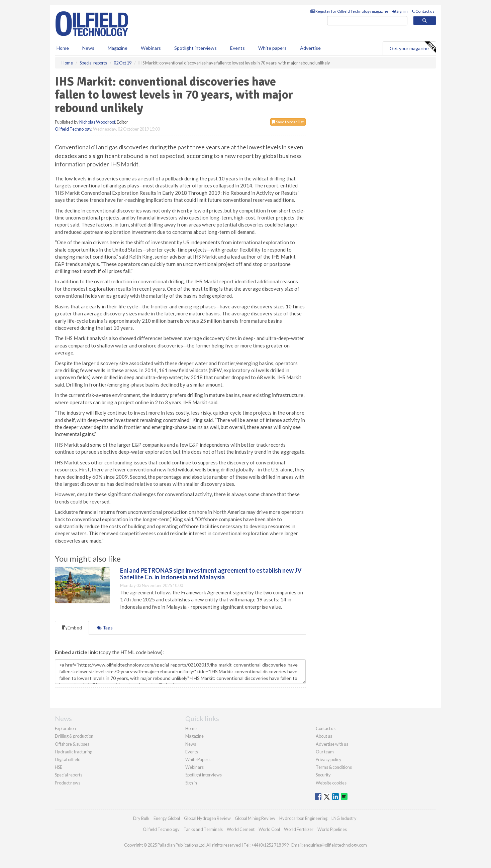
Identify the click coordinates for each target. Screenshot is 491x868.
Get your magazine (413, 47)
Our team (325, 752)
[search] (367, 21)
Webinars (151, 48)
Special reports (69, 775)
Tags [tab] (105, 628)
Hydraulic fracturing (74, 752)
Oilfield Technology (73, 129)
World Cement (241, 829)
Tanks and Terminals (203, 829)
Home (63, 48)
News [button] (88, 48)
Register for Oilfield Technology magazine (349, 11)
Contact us (423, 11)
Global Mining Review (255, 818)
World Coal (269, 829)
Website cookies (331, 783)
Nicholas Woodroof (97, 122)
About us (324, 736)
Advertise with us (332, 744)
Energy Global (167, 818)
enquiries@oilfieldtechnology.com (335, 845)
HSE (59, 767)
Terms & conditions (334, 767)
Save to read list (288, 122)
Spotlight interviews (195, 48)
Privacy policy (329, 759)
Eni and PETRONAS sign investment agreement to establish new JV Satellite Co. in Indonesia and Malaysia (211, 574)
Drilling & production (74, 736)
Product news (68, 783)
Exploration (65, 728)
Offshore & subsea (72, 744)
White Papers (198, 759)
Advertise (310, 48)
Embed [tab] (72, 628)
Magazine (118, 48)
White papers (272, 48)
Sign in (400, 11)
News (191, 744)
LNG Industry (344, 818)
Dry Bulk (141, 818)
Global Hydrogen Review (207, 818)
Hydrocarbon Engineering (303, 818)
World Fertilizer (299, 829)
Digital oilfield (68, 759)
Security (323, 775)
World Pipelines (332, 829)
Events (237, 48)
